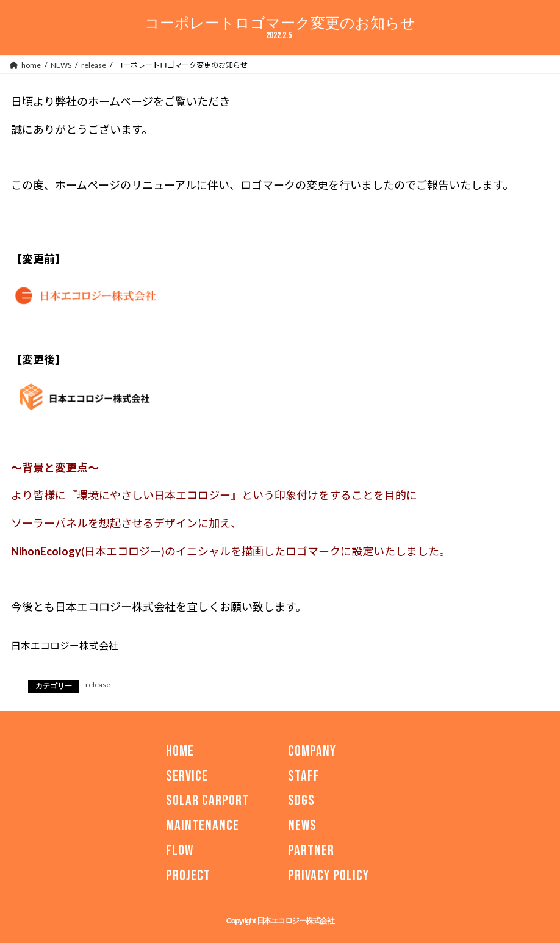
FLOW (180, 851)
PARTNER (311, 851)
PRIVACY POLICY (328, 876)
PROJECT (188, 876)
